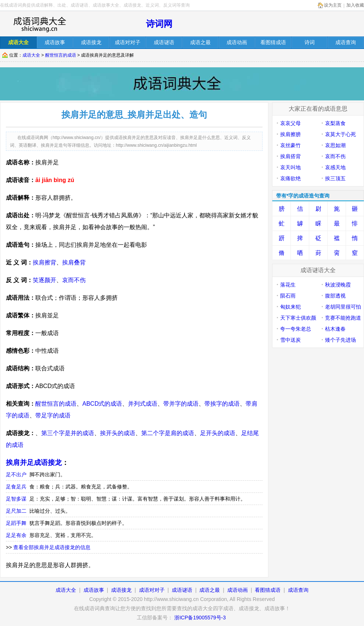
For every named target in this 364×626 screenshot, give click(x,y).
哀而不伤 (74, 280)
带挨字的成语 (222, 404)
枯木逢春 (335, 329)
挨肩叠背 (74, 262)
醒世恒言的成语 (61, 55)
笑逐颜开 (44, 280)
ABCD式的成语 (102, 404)
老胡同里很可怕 (343, 307)
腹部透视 (335, 296)
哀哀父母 (290, 123)
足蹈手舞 (16, 523)
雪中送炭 (290, 340)
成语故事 (94, 590)
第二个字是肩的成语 (168, 433)
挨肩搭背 (290, 156)
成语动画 (238, 590)
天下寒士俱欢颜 (298, 318)
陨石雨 (288, 296)
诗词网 (159, 24)
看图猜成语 (268, 590)
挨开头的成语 (118, 433)
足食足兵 (16, 487)
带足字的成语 (53, 415)
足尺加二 (16, 511)
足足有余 (16, 535)
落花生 (288, 285)
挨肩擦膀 (290, 134)
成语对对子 (152, 590)
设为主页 (333, 5)
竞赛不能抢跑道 (343, 318)
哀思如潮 (335, 145)
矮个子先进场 (340, 340)
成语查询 (298, 590)
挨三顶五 (335, 178)
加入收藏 (355, 5)
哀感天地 (335, 167)
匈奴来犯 (290, 307)
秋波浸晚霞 (338, 285)
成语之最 (210, 590)
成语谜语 (182, 590)
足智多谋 (16, 499)
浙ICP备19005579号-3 (200, 618)
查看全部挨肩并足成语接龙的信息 (52, 547)
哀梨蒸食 (335, 123)
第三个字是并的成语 (68, 433)
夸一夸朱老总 (296, 329)
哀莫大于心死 (340, 134)
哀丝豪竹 (290, 145)
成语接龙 (121, 590)
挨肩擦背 (44, 262)
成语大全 (31, 55)
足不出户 (16, 474)
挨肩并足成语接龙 (34, 463)
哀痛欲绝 (290, 178)
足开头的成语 (218, 433)
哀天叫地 (290, 167)
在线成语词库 (39, 24)
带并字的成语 (181, 404)
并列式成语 (143, 404)
